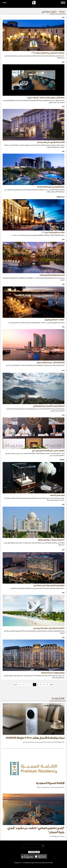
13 (38, 685)
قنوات (4, 3)
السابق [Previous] (15, 685)
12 (35, 685)
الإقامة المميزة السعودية (50, 783)
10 (29, 685)
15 (44, 685)
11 (31, 685)
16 (47, 685)
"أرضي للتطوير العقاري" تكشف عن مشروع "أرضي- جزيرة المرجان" (35, 830)
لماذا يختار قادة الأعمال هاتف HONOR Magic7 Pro (35, 738)
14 (41, 685)
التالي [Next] (52, 685)
